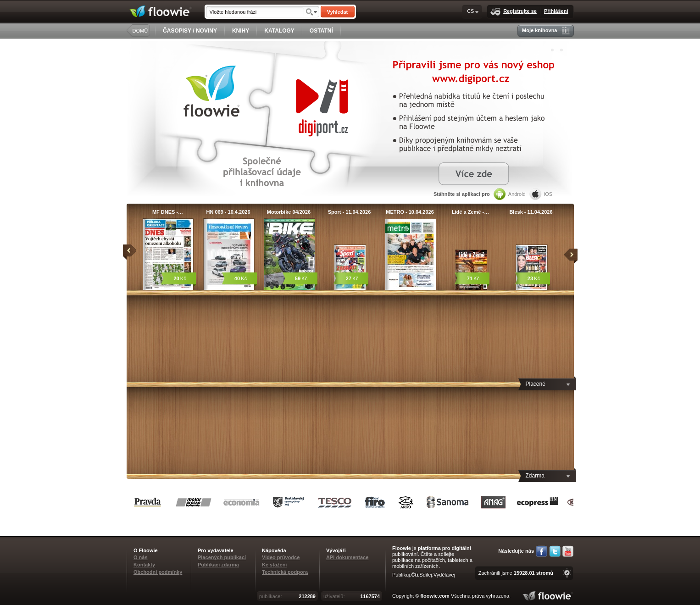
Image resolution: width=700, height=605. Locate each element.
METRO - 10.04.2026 (410, 212)
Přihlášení (556, 11)
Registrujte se (514, 12)
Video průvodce (281, 557)
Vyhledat (337, 12)
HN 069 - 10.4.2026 (228, 212)
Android (510, 194)
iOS (541, 194)
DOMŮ (140, 31)
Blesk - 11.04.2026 (531, 212)
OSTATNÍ (321, 31)
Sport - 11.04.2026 (350, 212)
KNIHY (241, 31)
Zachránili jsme (516, 573)
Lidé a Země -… (470, 212)
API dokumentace (347, 557)
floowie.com (435, 596)
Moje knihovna (546, 31)
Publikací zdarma (218, 565)
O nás (141, 557)
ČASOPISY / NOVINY (190, 31)
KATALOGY (279, 31)
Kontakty (144, 565)
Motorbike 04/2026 (289, 212)
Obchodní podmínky (158, 572)
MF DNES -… (168, 212)
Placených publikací (222, 557)
